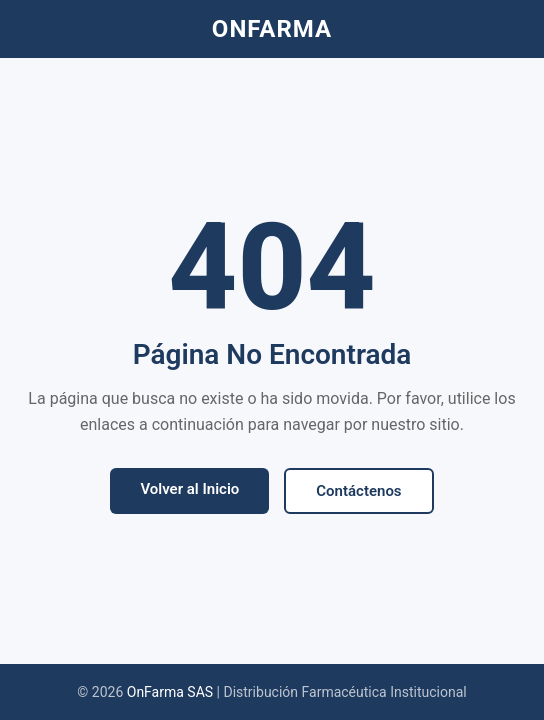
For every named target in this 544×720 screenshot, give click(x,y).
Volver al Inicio (189, 489)
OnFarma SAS (170, 692)
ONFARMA (272, 29)
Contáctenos (358, 491)
